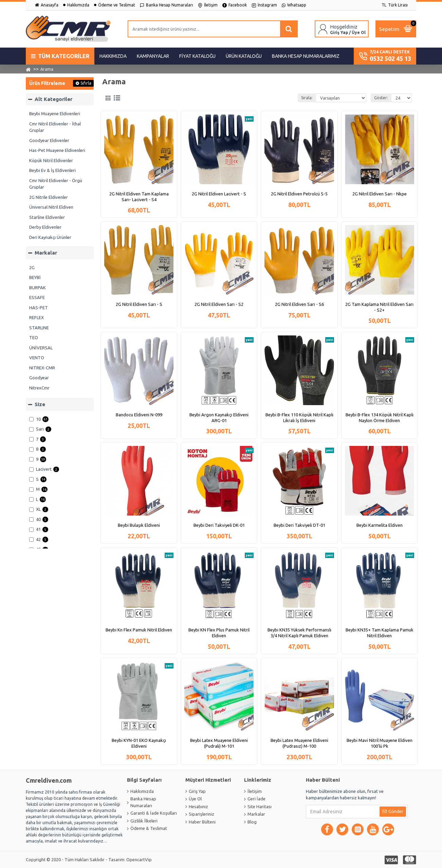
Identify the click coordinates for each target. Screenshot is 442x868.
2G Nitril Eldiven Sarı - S (139, 304)
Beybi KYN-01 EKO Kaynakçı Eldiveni (139, 743)
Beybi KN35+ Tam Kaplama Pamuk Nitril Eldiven (380, 633)
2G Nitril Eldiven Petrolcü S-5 (299, 194)
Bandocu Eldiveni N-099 (139, 415)
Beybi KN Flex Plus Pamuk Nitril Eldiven (219, 633)
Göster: (381, 98)
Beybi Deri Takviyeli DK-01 (219, 525)
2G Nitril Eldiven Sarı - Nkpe (380, 194)
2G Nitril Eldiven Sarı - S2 (219, 304)
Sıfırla (86, 83)
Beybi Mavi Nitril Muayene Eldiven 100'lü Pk (380, 743)
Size (40, 404)
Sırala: (307, 98)
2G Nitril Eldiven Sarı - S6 (299, 304)
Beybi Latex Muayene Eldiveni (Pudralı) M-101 (219, 743)
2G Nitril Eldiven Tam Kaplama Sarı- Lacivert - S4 (139, 197)
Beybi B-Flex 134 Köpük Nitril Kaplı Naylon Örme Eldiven (380, 418)
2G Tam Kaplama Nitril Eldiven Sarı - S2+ (379, 307)
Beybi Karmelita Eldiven (380, 525)
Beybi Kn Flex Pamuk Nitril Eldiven (139, 630)
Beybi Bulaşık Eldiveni (139, 525)
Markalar (46, 253)
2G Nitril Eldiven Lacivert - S (219, 194)
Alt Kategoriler (53, 99)
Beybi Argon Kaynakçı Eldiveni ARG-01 (219, 418)
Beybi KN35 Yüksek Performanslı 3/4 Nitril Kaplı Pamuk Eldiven (299, 633)
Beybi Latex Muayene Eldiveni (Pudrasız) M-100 (299, 743)
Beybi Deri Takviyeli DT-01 (299, 525)
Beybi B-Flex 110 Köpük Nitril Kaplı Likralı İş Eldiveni (299, 418)
